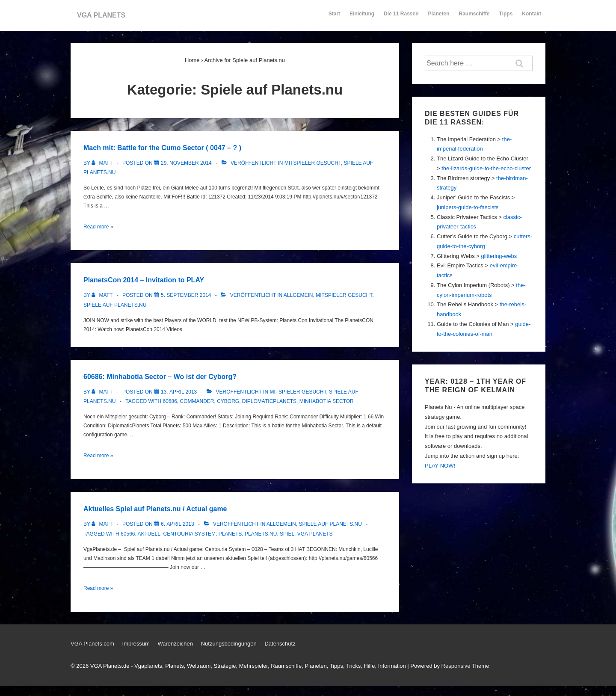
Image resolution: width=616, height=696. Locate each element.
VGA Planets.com (92, 644)
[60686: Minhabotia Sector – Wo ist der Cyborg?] (179, 392)
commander (197, 401)
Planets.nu (261, 534)
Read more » (98, 227)
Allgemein (298, 295)
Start (334, 14)
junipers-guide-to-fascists (468, 207)
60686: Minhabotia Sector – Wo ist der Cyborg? (160, 377)
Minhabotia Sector (327, 401)
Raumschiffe (474, 18)
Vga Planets (315, 534)
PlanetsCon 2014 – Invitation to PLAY (144, 280)
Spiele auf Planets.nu (115, 305)
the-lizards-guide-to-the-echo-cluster (486, 168)
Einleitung (362, 18)
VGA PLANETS (101, 15)
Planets (230, 534)
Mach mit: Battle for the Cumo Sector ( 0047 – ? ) (162, 148)
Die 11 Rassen (401, 18)
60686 (170, 401)
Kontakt (532, 18)
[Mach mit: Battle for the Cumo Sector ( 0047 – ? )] (186, 163)
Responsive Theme (465, 666)
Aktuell (149, 534)
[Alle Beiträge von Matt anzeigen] (103, 163)
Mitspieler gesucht (313, 163)
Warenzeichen (175, 644)
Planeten (439, 18)
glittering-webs (499, 256)
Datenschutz (280, 644)
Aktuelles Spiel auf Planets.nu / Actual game (155, 509)
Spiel (287, 534)
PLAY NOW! (440, 466)
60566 (128, 534)
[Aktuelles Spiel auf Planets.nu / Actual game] (178, 524)
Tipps (506, 18)
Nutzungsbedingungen (229, 644)
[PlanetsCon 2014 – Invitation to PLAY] (186, 295)
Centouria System (190, 534)
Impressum (136, 644)
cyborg (228, 401)
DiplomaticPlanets (269, 401)
